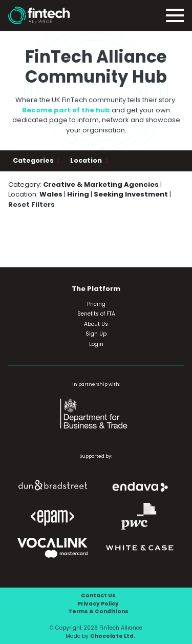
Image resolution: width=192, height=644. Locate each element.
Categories (34, 160)
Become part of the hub (66, 110)
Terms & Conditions (98, 611)
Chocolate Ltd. (113, 636)
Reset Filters (31, 204)
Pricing (96, 304)
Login (96, 344)
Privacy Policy (98, 604)
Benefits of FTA (96, 314)
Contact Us (98, 596)
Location (87, 160)
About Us (96, 324)
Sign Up (96, 334)
